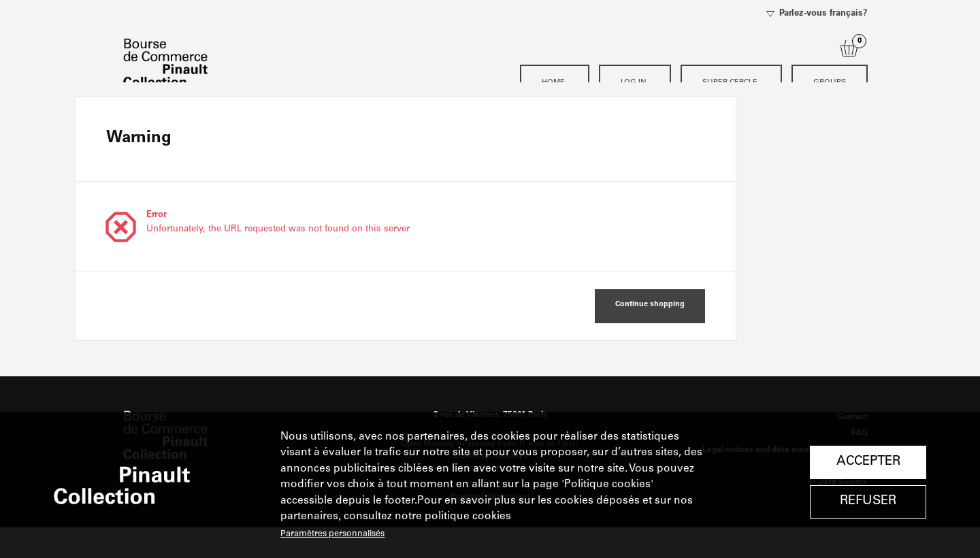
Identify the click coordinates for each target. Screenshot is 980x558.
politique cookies (468, 517)
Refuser (868, 501)
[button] (650, 337)
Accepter (868, 462)
